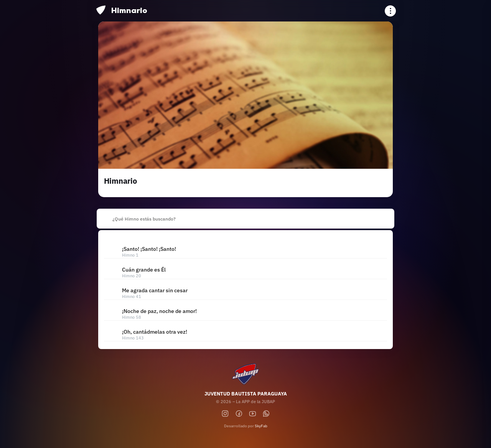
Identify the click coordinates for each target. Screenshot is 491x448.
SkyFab (261, 426)
